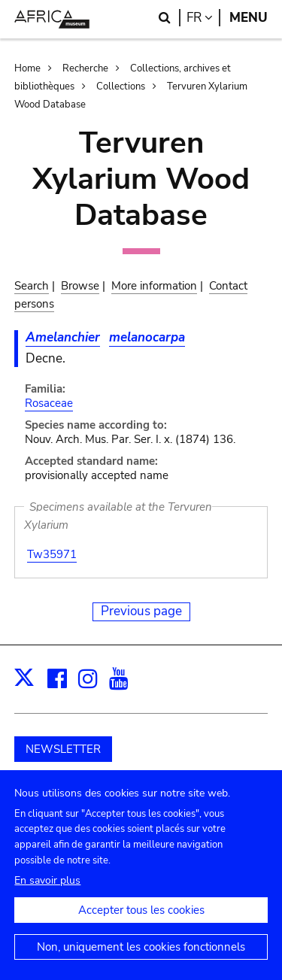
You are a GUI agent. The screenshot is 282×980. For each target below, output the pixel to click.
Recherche (85, 68)
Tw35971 (52, 554)
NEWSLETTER (63, 749)
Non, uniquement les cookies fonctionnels (141, 956)
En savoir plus (47, 889)
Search (32, 286)
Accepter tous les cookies (141, 919)
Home (27, 68)
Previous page (141, 611)
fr (203, 18)
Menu (249, 18)
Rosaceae (49, 403)
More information (154, 286)
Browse (80, 286)
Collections (121, 86)
